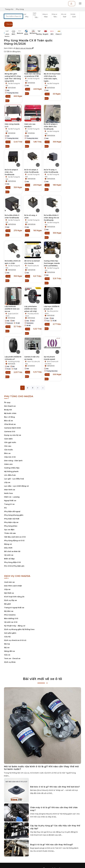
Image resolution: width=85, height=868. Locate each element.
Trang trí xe (9, 504)
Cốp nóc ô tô (10, 457)
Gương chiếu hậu (12, 468)
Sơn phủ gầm (10, 633)
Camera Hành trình (13, 428)
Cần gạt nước (10, 442)
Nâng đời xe (10, 651)
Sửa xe (7, 655)
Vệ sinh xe (9, 555)
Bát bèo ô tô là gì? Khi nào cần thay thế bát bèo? (55, 787)
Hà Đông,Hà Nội (14, 361)
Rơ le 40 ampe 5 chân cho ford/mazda (11, 172)
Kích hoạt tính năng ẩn (14, 597)
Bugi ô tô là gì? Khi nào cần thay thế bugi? (52, 845)
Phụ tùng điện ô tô (13, 562)
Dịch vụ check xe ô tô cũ (15, 640)
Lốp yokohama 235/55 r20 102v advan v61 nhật (31, 309)
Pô (5, 508)
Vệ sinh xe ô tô (11, 622)
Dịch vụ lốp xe (11, 600)
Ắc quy (7, 402)
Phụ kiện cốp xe (11, 522)
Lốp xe (7, 482)
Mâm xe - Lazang (12, 497)
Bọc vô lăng (9, 417)
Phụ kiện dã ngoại (12, 511)
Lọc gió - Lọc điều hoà (14, 479)
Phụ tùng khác (11, 526)
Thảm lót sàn (10, 533)
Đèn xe (7, 453)
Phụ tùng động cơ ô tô (14, 540)
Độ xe (7, 648)
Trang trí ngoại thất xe (14, 608)
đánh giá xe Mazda (25, 48)
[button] (28, 17)
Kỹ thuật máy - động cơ (15, 626)
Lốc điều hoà (10, 475)
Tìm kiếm (10, 24)
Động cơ (8, 544)
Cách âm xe (9, 582)
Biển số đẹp (9, 559)
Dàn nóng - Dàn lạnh (13, 461)
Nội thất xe (9, 593)
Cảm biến (8, 439)
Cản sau (8, 446)
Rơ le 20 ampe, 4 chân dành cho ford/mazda (51, 127)
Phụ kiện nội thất (12, 519)
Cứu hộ (7, 637)
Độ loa (7, 644)
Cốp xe (7, 589)
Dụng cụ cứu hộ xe (13, 435)
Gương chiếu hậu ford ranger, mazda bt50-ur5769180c (52, 263)
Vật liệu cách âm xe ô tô (15, 537)
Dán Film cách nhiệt (13, 586)
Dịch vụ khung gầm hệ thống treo (19, 629)
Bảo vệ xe (9, 421)
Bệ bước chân (10, 413)
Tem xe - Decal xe (12, 658)
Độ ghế (7, 604)
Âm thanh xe (10, 406)
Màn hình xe (10, 490)
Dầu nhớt (8, 548)
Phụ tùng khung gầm (14, 515)
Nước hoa (8, 493)
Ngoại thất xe (10, 501)
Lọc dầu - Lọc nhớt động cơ (16, 486)
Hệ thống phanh (11, 471)
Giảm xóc (8, 464)
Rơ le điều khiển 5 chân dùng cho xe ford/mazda (51, 218)
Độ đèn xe (9, 611)
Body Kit (8, 410)
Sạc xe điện (9, 530)
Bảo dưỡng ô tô (11, 618)
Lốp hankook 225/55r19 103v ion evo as (12, 309)
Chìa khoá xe (10, 424)
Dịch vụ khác (10, 662)
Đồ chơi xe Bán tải (12, 551)
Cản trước (9, 450)
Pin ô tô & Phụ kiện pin (14, 566)
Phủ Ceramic (10, 615)
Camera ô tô (10, 431)
